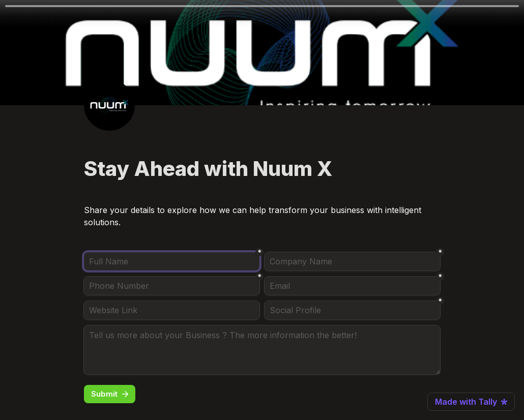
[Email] (352, 286)
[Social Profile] (352, 310)
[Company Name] (352, 261)
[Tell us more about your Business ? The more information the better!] (262, 350)
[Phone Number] (172, 286)
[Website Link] (172, 310)
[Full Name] (172, 261)
